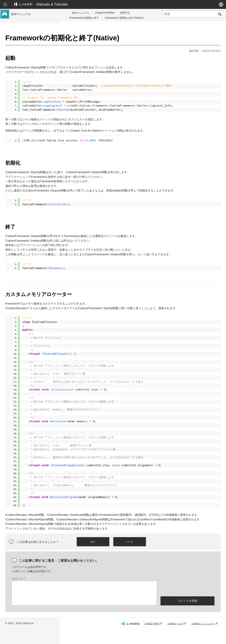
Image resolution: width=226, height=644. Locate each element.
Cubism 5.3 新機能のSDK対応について (33, 45)
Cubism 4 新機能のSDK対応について (32, 56)
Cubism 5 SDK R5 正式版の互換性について (35, 69)
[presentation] (187, 602)
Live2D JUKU (152, 637)
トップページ (19, 39)
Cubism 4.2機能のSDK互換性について (33, 92)
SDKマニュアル (81, 13)
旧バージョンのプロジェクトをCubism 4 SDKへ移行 (34, 109)
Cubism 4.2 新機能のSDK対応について (33, 62)
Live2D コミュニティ (204, 637)
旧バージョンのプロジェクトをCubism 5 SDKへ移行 (34, 100)
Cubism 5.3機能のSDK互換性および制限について (34, 79)
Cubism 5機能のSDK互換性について (32, 86)
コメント (79, 593)
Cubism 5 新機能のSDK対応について (32, 50)
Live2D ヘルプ (176, 637)
